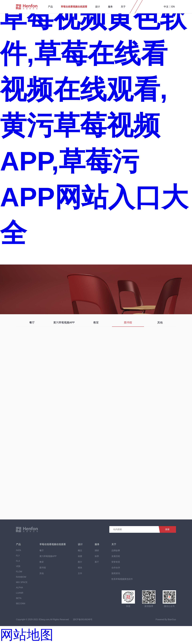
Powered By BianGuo (166, 619)
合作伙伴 (116, 568)
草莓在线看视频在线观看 (74, 7)
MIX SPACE (22, 582)
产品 (50, 7)
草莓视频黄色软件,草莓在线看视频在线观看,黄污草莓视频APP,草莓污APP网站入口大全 (94, 125)
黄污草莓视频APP (64, 322)
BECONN (21, 604)
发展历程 (116, 556)
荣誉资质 (116, 562)
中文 (166, 7)
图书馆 (128, 322)
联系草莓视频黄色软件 (122, 579)
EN (173, 7)
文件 (80, 573)
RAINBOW (21, 577)
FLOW (19, 572)
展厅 (97, 562)
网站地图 (27, 635)
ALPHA (19, 588)
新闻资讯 (116, 573)
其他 (160, 322)
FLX (18, 561)
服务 (110, 7)
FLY (18, 556)
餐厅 (32, 322)
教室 (96, 322)
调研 (97, 550)
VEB (18, 566)
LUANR (20, 593)
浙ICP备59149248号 (83, 619)
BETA (19, 598)
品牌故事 (116, 550)
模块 (80, 568)
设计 (98, 7)
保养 (97, 556)
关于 (123, 7)
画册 (80, 556)
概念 (80, 550)
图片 (80, 562)
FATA (19, 550)
